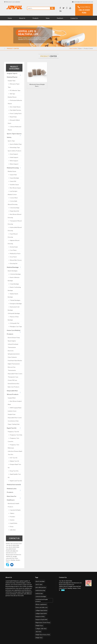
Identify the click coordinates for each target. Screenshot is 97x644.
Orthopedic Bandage (14, 313)
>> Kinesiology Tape (14, 147)
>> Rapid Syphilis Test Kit (14, 476)
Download (11, 23)
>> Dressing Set (13, 263)
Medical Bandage (13, 267)
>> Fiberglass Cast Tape (15, 326)
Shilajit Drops (39, 625)
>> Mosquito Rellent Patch (14, 122)
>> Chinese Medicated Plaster (14, 128)
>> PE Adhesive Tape (14, 90)
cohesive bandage (41, 596)
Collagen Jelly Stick (41, 629)
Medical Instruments (14, 484)
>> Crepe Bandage (13, 284)
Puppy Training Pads (14, 424)
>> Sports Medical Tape (15, 144)
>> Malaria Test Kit (13, 461)
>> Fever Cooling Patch (15, 113)
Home (10, 18)
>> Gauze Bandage (13, 178)
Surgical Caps (12, 414)
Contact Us (74, 18)
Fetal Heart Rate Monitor (15, 360)
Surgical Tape (12, 81)
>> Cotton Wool (13, 198)
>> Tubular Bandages (14, 300)
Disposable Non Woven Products (13, 392)
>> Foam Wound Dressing (13, 235)
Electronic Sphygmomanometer (14, 352)
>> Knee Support (13, 154)
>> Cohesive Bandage (14, 274)
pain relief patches (41, 587)
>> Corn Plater (12, 250)
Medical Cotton (12, 194)
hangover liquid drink (41, 619)
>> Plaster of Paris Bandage (13, 318)
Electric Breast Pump (14, 338)
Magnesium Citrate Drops (43, 622)
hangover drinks (40, 616)
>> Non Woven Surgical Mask (15, 403)
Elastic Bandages (13, 271)
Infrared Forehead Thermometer (13, 346)
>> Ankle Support (13, 157)
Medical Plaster (12, 97)
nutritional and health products (42, 600)
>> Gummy (11, 520)
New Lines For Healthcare (12, 498)
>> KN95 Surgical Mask (15, 408)
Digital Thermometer (14, 364)
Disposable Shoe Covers (15, 418)
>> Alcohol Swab (13, 247)
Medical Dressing (13, 168)
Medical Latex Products (12, 490)
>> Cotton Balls (12, 201)
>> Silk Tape (11, 94)
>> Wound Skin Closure (15, 260)
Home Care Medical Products (14, 332)
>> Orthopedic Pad (13, 323)
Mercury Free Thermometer (12, 369)
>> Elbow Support (13, 164)
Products (35, 18)
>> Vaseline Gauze (13, 185)
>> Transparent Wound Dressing (15, 222)
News (48, 18)
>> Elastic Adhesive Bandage (14, 279)
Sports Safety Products (15, 151)
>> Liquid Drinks (13, 523)
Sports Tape (11, 141)
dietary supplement (41, 604)
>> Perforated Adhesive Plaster (15, 102)
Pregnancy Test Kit (13, 432)
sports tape (39, 584)
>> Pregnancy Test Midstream (13, 446)
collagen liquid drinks (41, 610)
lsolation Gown (12, 411)
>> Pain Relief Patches (14, 110)
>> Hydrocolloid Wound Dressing (15, 229)
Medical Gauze (12, 171)
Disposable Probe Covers (15, 374)
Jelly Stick (38, 632)
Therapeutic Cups (13, 377)
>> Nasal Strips (12, 117)
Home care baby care (41, 607)
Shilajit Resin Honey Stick (43, 635)
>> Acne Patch (12, 257)
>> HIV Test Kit (13, 458)
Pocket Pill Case (12, 380)
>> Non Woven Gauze (14, 188)
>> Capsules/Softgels (14, 510)
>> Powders (11, 517)
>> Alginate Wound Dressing (14, 242)
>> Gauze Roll (12, 181)
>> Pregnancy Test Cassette (13, 440)
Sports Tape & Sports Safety (14, 135)
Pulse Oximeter (12, 357)
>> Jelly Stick (12, 530)
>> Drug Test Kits (13, 471)
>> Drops (11, 527)
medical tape (39, 593)
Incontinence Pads (13, 421)
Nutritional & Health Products (14, 505)
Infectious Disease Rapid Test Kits (15, 453)
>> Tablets (11, 513)
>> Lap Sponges (13, 191)
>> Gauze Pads (12, 175)
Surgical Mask (12, 398)
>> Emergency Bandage (15, 304)
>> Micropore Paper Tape (14, 85)
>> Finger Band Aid (13, 211)
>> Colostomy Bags (14, 208)
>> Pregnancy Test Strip (15, 435)
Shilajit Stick (39, 638)
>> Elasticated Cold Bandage (14, 308)
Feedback (60, 18)
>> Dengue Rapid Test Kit (14, 466)
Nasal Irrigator (12, 341)
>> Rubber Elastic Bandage (13, 295)
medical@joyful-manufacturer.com (83, 2)
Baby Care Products (14, 387)
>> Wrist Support (13, 161)
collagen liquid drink (41, 613)
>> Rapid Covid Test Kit (15, 481)
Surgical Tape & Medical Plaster (12, 75)
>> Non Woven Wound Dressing (15, 216)
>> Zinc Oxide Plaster (14, 107)
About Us (22, 18)
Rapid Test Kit (12, 428)
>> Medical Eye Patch (14, 253)
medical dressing (40, 590)
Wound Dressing (13, 204)
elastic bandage (40, 581)
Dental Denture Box (14, 384)
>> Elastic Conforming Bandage (14, 289)
